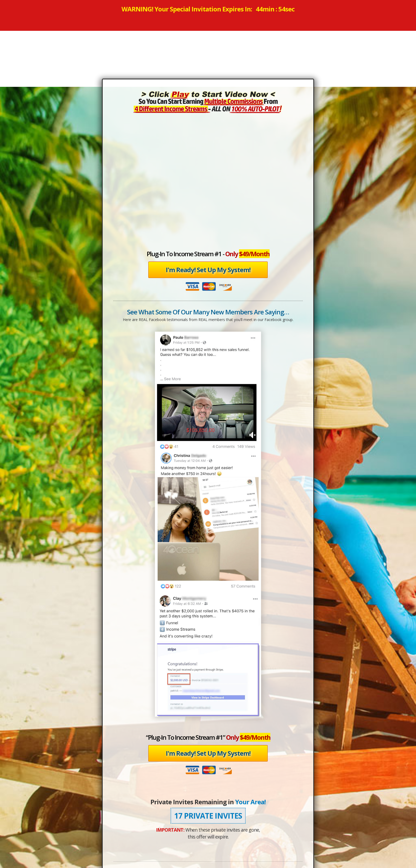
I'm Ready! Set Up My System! (208, 270)
